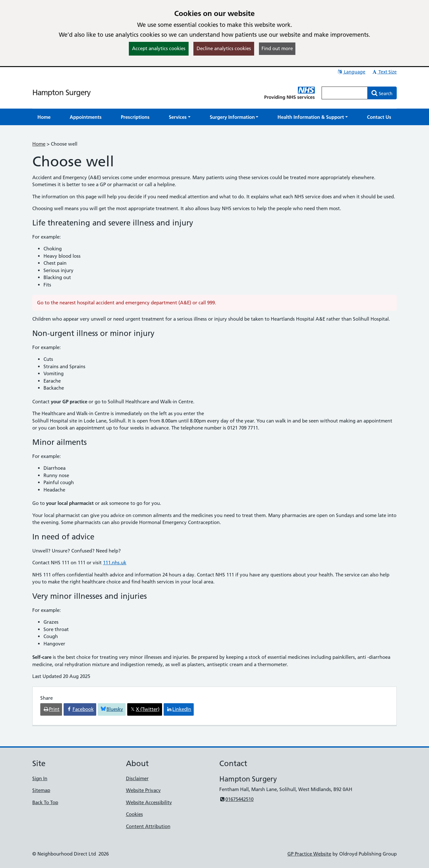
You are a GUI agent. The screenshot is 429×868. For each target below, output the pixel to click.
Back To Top (45, 802)
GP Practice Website (309, 854)
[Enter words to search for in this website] (345, 93)
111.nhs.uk (115, 563)
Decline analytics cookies (224, 48)
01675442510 (236, 799)
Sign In (40, 778)
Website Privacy (143, 790)
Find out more (277, 48)
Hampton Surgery (61, 92)
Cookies (134, 814)
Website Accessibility (149, 802)
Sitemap (41, 790)
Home (39, 144)
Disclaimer (137, 778)
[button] (180, 117)
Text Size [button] (384, 72)
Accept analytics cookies (159, 48)
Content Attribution (148, 826)
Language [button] (351, 72)
